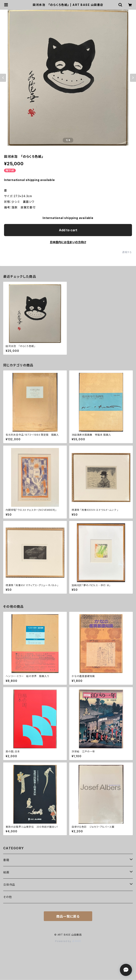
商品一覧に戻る (68, 916)
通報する (127, 252)
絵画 (6, 872)
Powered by (68, 941)
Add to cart (68, 230)
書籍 (6, 860)
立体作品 (9, 885)
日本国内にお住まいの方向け (68, 242)
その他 (7, 897)
